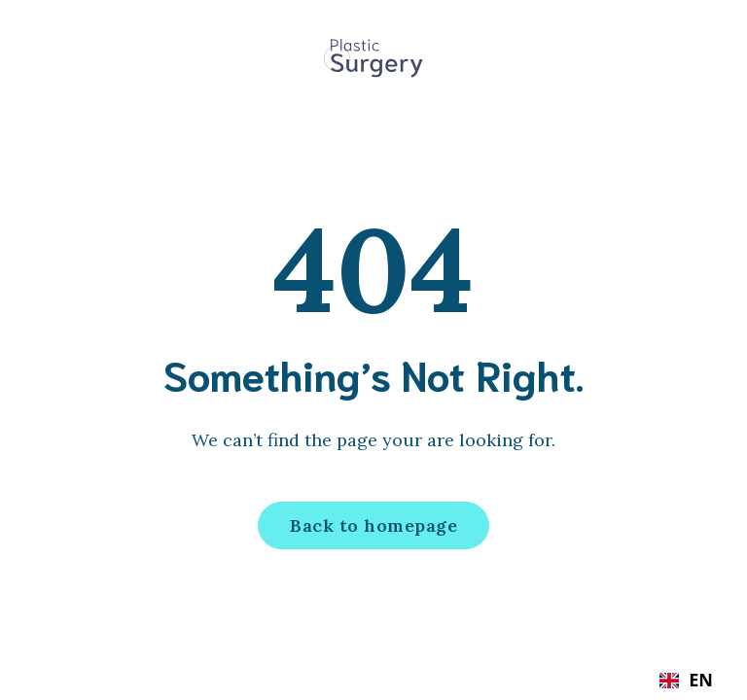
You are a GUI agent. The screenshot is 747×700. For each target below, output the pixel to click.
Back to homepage (373, 525)
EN (686, 681)
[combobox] (686, 681)
